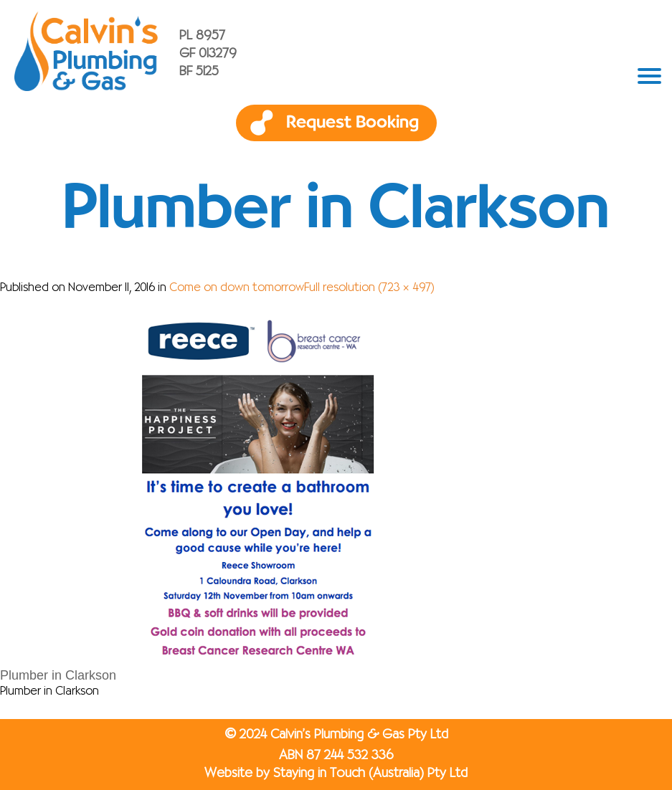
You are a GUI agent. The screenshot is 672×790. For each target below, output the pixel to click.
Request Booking (352, 123)
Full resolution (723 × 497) (369, 288)
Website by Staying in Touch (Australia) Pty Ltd (336, 774)
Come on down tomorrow (237, 288)
